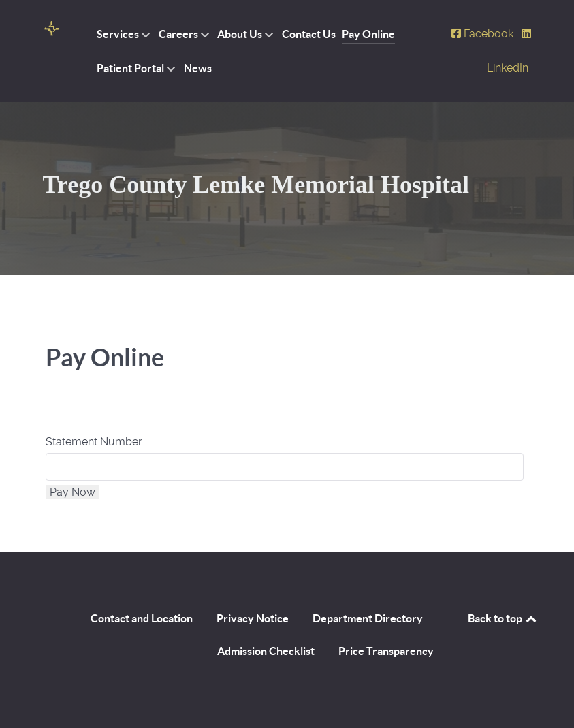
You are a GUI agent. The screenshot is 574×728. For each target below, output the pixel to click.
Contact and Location (142, 618)
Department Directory (368, 618)
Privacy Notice (253, 618)
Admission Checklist (266, 651)
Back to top (503, 618)
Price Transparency (386, 651)
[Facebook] (484, 34)
